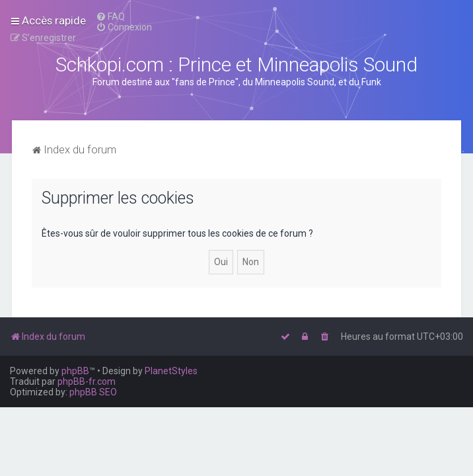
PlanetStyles (171, 371)
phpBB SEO (93, 392)
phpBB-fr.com (87, 381)
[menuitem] (110, 17)
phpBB (75, 371)
